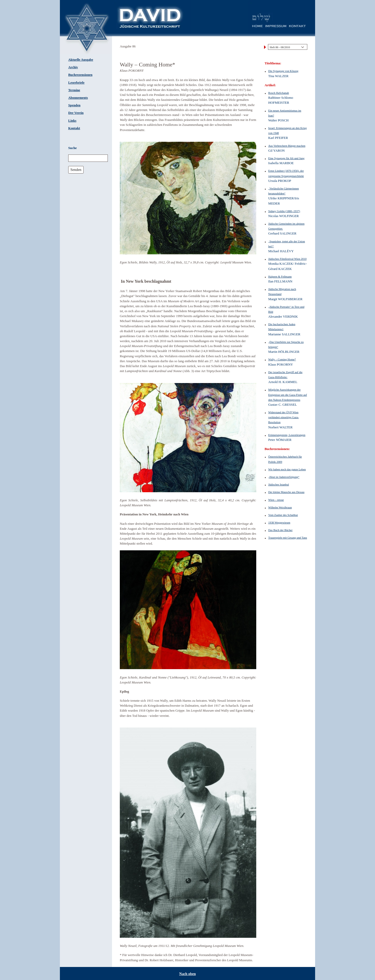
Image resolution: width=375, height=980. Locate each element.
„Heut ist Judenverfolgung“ (284, 477)
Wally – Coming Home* (282, 359)
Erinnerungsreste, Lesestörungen (287, 435)
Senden (76, 170)
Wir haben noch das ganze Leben (287, 469)
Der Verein (76, 113)
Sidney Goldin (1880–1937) (284, 211)
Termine (74, 90)
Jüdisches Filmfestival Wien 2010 (287, 259)
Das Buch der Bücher (280, 530)
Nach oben (187, 974)
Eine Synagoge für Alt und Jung (286, 158)
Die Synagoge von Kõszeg (283, 71)
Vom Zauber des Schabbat (283, 515)
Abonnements (78, 98)
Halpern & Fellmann (280, 276)
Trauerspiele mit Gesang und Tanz (288, 538)
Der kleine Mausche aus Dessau (286, 492)
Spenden (74, 105)
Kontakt (74, 128)
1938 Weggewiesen (279, 522)
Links (72, 121)
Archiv (73, 67)
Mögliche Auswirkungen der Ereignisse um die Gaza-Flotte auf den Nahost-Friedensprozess (288, 395)
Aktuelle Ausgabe (81, 60)
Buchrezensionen (80, 75)
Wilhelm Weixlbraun (280, 507)
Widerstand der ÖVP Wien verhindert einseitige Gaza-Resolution (284, 417)
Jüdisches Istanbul (279, 484)
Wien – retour (276, 500)
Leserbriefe (76, 83)
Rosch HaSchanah (279, 93)
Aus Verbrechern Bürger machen (287, 146)
